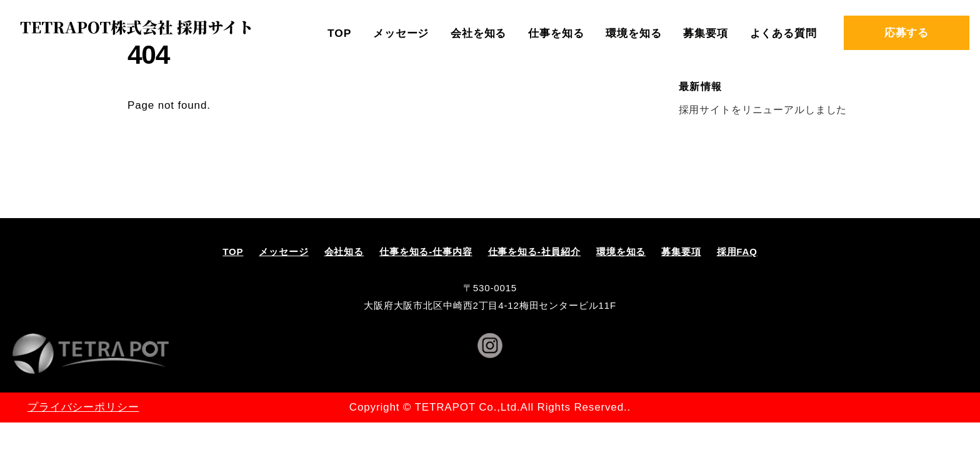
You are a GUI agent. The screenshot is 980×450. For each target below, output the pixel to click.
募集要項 (705, 33)
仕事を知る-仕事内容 (426, 252)
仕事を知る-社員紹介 (535, 252)
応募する (907, 32)
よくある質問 (783, 33)
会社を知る (478, 33)
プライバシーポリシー (83, 407)
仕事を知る (556, 33)
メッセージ (401, 33)
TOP (339, 33)
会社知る (344, 252)
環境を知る (633, 33)
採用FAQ (737, 252)
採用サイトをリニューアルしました (763, 109)
